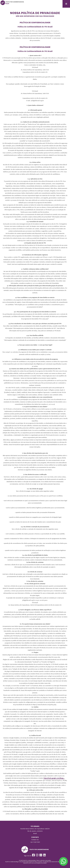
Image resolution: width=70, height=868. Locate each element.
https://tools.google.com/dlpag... (54, 778)
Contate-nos (35, 840)
